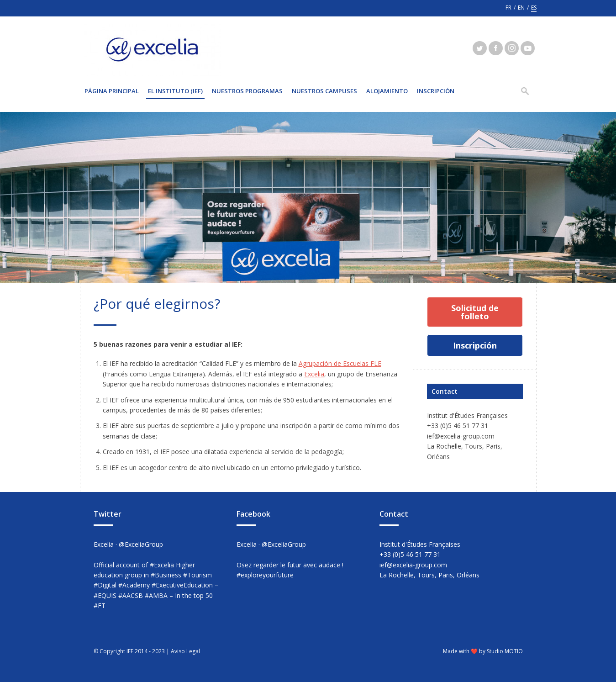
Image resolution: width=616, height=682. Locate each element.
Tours (474, 446)
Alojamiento (387, 91)
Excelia (314, 374)
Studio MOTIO (505, 651)
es (534, 8)
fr (508, 8)
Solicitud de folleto (475, 312)
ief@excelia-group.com (461, 436)
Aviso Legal (185, 651)
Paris (493, 446)
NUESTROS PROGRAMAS (247, 91)
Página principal (112, 91)
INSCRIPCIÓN (436, 91)
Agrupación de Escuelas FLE (340, 363)
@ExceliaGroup (141, 544)
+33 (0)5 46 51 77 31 (458, 426)
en (521, 8)
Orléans (438, 457)
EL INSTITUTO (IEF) (175, 91)
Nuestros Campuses (324, 91)
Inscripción (475, 345)
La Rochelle (444, 446)
